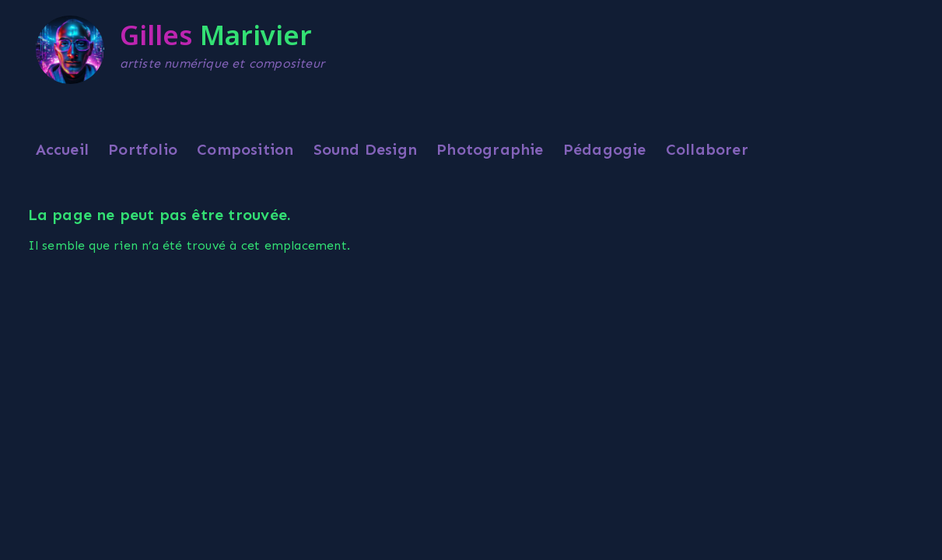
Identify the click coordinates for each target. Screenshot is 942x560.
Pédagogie (605, 149)
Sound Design (365, 149)
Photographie (490, 149)
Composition (245, 149)
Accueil (62, 149)
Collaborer (707, 149)
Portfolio (143, 149)
